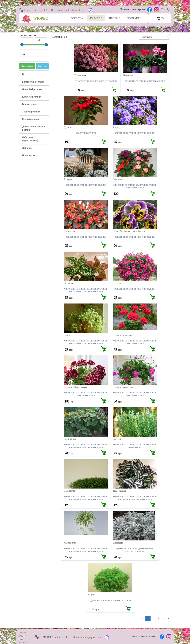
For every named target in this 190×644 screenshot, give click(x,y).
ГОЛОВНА (77, 18)
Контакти (22, 642)
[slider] (22, 45)
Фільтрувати (27, 66)
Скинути (42, 66)
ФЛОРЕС (35, 18)
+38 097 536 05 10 (38, 10)
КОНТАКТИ (134, 18)
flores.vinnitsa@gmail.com (71, 10)
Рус (169, 9)
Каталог (22, 636)
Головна (22, 633)
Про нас (22, 639)
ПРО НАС (115, 18)
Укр (163, 9)
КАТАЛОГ (96, 18)
